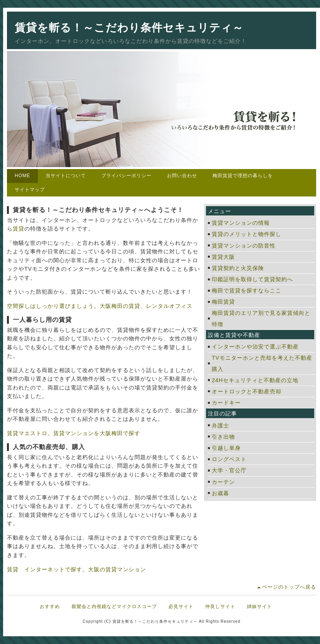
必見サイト (181, 606)
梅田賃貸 (223, 302)
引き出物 (223, 437)
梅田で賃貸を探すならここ (247, 290)
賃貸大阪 (223, 257)
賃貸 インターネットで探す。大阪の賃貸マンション (77, 569)
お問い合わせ (182, 176)
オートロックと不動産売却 (247, 391)
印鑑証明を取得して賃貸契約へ (252, 279)
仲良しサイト (220, 606)
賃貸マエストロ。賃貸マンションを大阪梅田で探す (74, 433)
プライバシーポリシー (126, 176)
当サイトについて (66, 176)
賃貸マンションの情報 (241, 223)
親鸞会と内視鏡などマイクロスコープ (114, 606)
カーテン (223, 482)
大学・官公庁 (229, 470)
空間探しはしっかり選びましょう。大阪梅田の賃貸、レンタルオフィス (100, 306)
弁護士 (220, 425)
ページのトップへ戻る (289, 587)
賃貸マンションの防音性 (244, 246)
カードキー (226, 403)
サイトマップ (30, 190)
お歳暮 (220, 493)
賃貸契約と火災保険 (238, 268)
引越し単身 (226, 448)
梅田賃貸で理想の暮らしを (243, 176)
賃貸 (19, 229)
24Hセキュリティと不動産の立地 (255, 380)
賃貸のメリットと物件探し (247, 234)
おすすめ (50, 606)
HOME (22, 176)
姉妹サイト (260, 606)
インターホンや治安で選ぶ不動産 (255, 347)
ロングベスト (229, 459)
